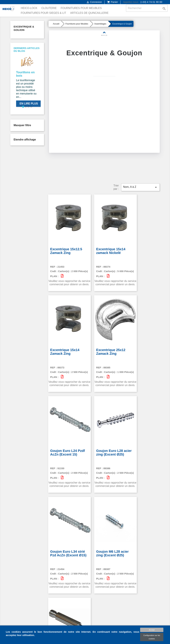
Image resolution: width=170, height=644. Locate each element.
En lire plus (29, 104)
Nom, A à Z (140, 176)
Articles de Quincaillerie (89, 13)
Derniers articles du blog (27, 49)
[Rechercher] (147, 8)
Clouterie (49, 8)
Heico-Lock (29, 8)
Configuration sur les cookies (152, 637)
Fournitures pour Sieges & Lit (43, 13)
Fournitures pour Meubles (81, 8)
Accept (152, 630)
